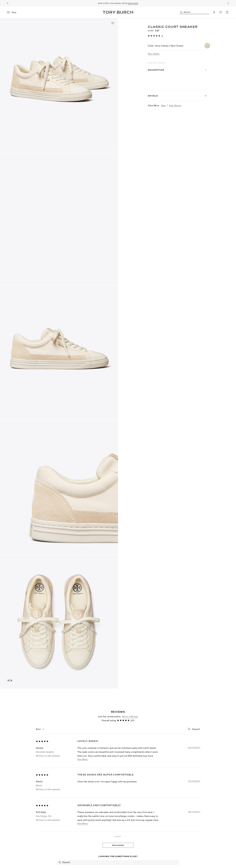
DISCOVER (133, 3)
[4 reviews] (162, 36)
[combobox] (40, 793)
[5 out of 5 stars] (154, 36)
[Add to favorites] (113, 23)
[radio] (207, 46)
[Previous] (8, 3)
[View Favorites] (221, 12)
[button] (59, 85)
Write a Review (130, 781)
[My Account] (214, 12)
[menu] (13, 12)
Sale (163, 105)
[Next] (228, 3)
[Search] (195, 12)
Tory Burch (118, 12)
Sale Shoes (175, 105)
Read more (202, 85)
